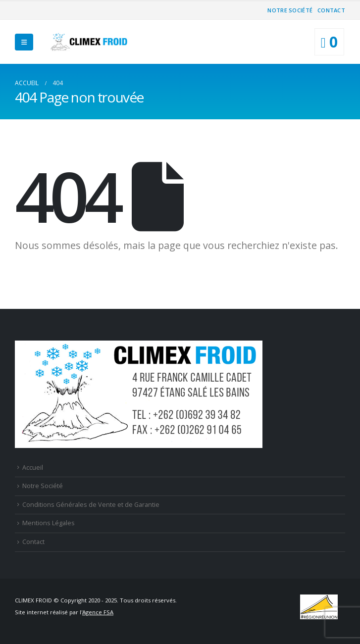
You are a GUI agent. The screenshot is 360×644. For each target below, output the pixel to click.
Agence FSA (98, 612)
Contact (331, 10)
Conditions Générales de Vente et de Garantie (91, 505)
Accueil (33, 468)
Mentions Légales (49, 523)
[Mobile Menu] (24, 42)
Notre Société (290, 10)
